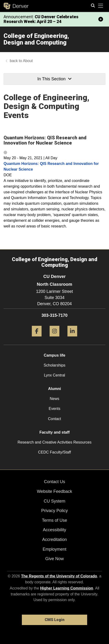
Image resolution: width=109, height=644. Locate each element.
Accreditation (54, 540)
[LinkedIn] (72, 338)
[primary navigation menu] (101, 6)
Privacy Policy (54, 511)
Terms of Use (54, 520)
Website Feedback (54, 491)
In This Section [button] (54, 79)
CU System (54, 501)
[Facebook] (37, 338)
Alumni (54, 389)
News (54, 399)
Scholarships (55, 365)
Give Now (54, 559)
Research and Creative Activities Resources (54, 442)
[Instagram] (54, 338)
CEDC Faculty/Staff (54, 452)
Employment (54, 549)
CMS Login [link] (54, 620)
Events (54, 409)
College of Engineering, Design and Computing (36, 39)
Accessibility (54, 530)
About (28, 61)
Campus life (54, 355)
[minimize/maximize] (101, 19)
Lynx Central (54, 375)
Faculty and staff (54, 432)
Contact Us (54, 482)
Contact (54, 419)
